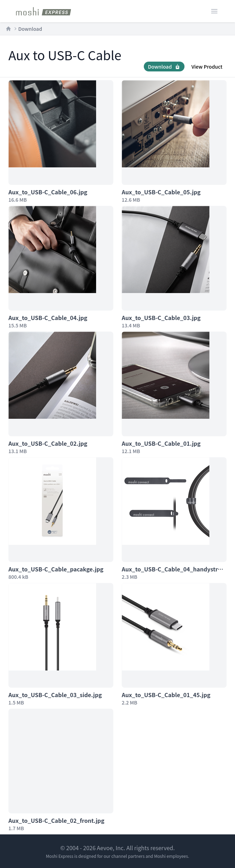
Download (30, 29)
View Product (207, 67)
